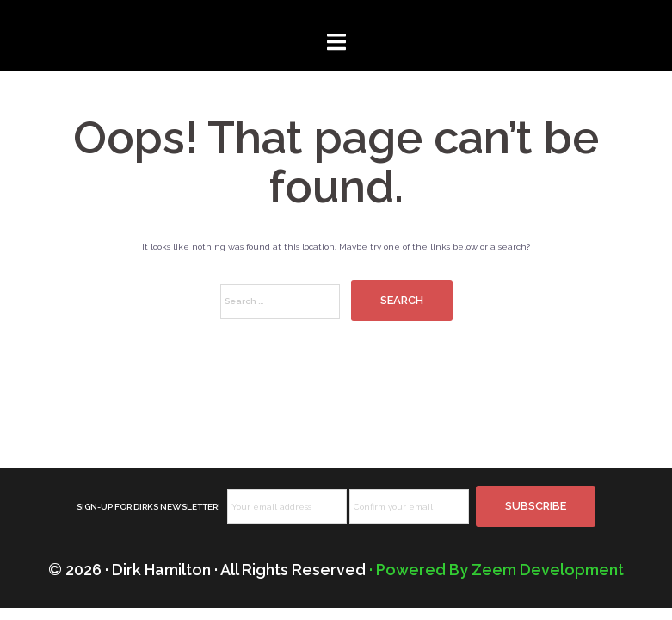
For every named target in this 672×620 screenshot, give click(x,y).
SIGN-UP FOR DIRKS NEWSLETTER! (148, 507)
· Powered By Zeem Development (496, 570)
